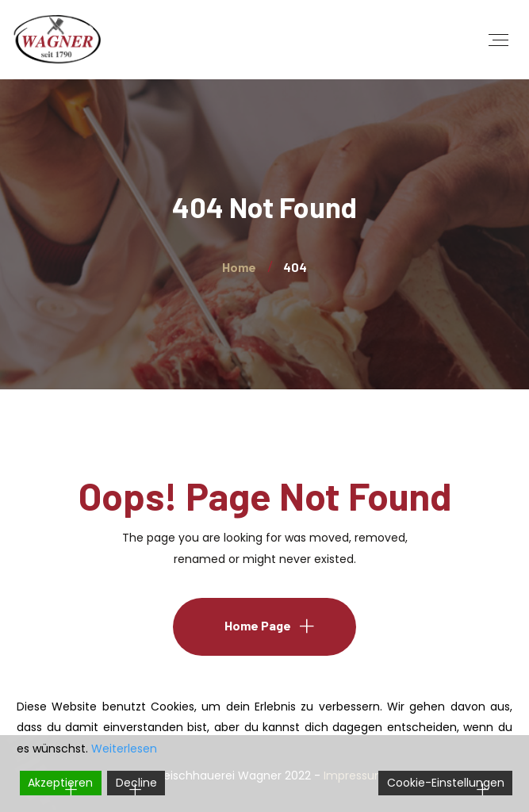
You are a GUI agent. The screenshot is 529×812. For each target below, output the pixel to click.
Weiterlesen (124, 749)
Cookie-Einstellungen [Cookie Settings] (446, 783)
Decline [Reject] (136, 783)
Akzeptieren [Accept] (60, 783)
